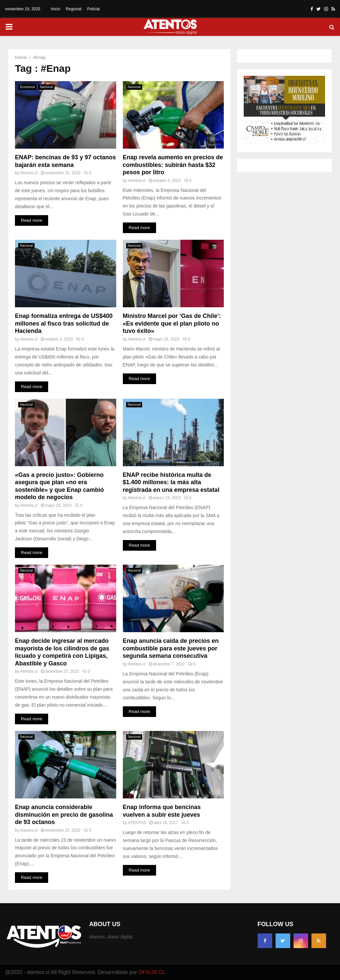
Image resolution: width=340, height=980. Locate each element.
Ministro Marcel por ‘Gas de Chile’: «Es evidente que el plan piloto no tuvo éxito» (172, 323)
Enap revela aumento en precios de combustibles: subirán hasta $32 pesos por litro (173, 165)
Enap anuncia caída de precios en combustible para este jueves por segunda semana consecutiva (171, 648)
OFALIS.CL (152, 972)
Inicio (55, 9)
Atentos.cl (29, 173)
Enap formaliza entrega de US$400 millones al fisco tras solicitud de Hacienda (64, 323)
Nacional (46, 87)
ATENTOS (137, 823)
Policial (93, 9)
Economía (27, 87)
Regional (74, 9)
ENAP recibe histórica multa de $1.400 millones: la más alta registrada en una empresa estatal (171, 482)
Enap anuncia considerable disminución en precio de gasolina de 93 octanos (64, 815)
